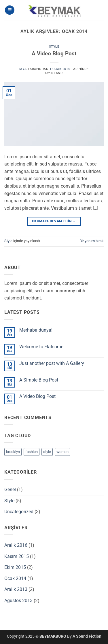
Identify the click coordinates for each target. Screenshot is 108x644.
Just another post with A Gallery (52, 363)
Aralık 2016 (16, 545)
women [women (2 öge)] (62, 452)
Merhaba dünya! (36, 330)
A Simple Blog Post (39, 380)
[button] (10, 10)
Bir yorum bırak (92, 241)
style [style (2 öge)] (47, 452)
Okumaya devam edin (54, 221)
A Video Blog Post (54, 53)
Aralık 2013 (16, 589)
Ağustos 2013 (18, 601)
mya (23, 69)
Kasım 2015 (17, 556)
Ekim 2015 (15, 567)
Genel (10, 490)
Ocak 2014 (15, 578)
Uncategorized (19, 512)
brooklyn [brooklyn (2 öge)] (13, 452)
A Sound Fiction (87, 636)
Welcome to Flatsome (41, 347)
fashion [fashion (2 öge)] (32, 452)
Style (54, 47)
